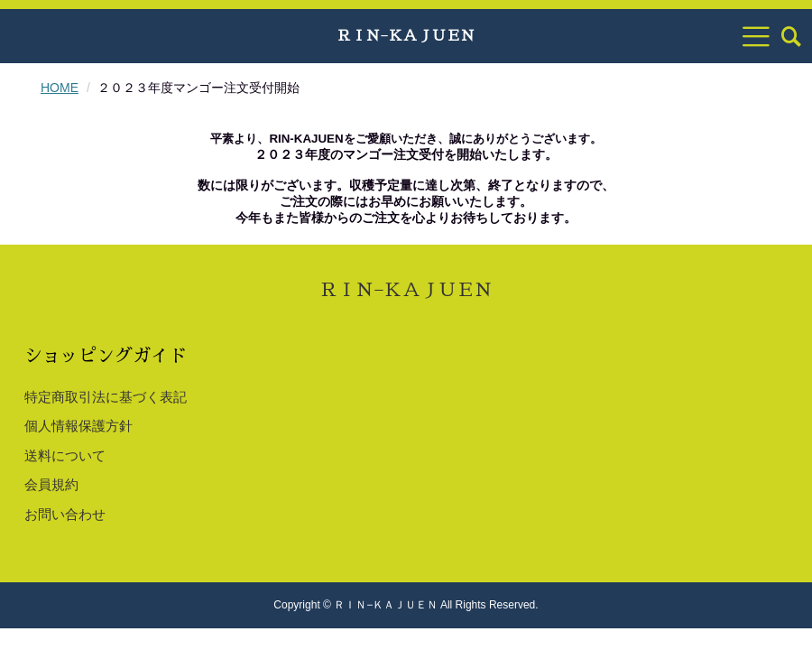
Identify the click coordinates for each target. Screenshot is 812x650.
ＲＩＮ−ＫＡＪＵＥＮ (406, 36)
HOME (60, 88)
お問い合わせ (65, 514)
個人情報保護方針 (78, 426)
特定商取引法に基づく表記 (106, 397)
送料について (65, 455)
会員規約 (51, 484)
